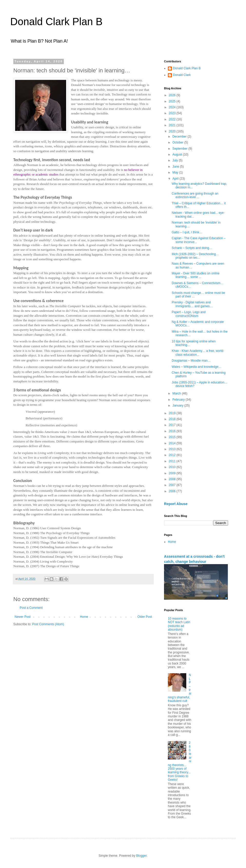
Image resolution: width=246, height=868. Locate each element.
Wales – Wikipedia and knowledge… (197, 367)
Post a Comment (31, 608)
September (180, 149)
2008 (173, 479)
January (178, 406)
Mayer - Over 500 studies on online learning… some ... (196, 275)
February (179, 400)
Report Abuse (176, 504)
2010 (173, 467)
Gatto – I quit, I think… (187, 232)
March (177, 393)
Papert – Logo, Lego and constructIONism (189, 314)
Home (84, 617)
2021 (173, 125)
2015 (173, 437)
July (176, 160)
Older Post (145, 617)
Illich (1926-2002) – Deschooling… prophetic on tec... (195, 256)
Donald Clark (182, 75)
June (176, 167)
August (178, 155)
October (178, 142)
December (180, 137)
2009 (173, 473)
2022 (173, 119)
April (176, 179)
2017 (173, 425)
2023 (173, 113)
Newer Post (23, 617)
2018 (173, 419)
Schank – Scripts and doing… (192, 248)
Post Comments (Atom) (48, 624)
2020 (173, 131)
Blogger (141, 856)
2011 (173, 461)
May (176, 172)
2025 (173, 101)
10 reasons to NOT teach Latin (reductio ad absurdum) (179, 624)
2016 (173, 431)
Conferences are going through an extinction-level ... (195, 195)
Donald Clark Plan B (56, 22)
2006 (173, 491)
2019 (173, 413)
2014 (173, 443)
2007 (173, 485)
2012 (173, 455)
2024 (173, 107)
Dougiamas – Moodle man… (191, 361)
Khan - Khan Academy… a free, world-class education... (198, 353)
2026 (173, 95)
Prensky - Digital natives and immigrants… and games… (192, 304)
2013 (173, 449)
